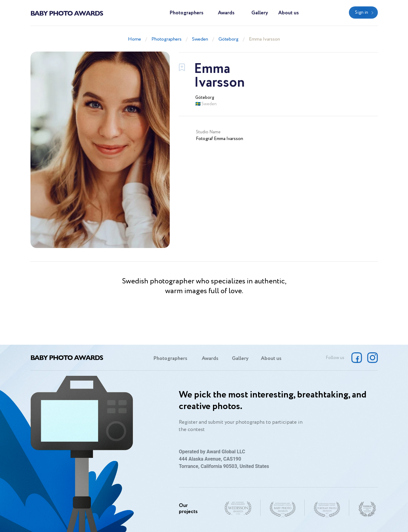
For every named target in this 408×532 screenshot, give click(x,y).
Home (135, 39)
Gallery (260, 13)
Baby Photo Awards (67, 13)
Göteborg (229, 39)
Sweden (200, 39)
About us (289, 13)
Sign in (362, 13)
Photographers (186, 13)
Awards (226, 13)
